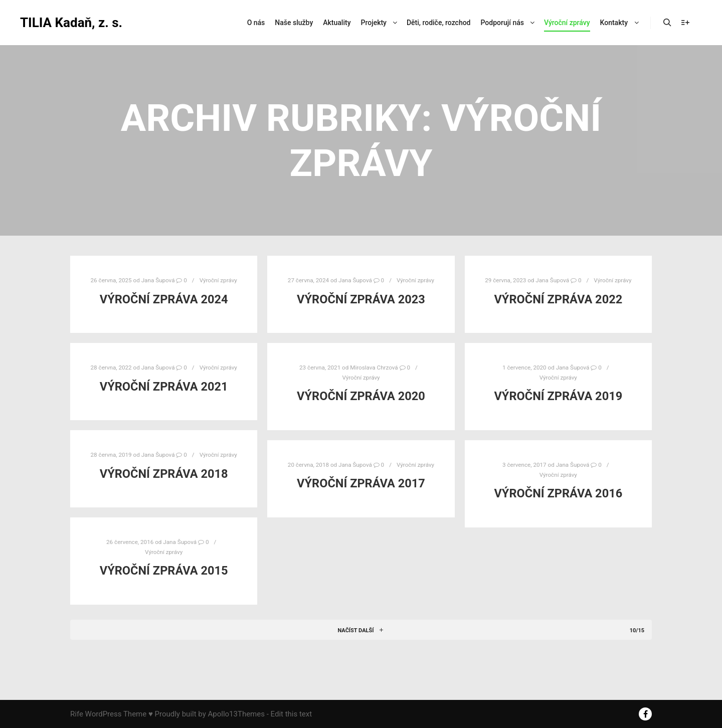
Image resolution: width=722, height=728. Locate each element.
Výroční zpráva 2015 (164, 571)
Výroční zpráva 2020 (361, 396)
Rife (77, 714)
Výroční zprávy (218, 280)
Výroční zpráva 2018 (164, 474)
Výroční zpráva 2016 (558, 493)
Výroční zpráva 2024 (164, 299)
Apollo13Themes (236, 714)
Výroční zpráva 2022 (558, 299)
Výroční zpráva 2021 (164, 387)
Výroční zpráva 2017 (361, 483)
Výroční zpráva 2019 (558, 396)
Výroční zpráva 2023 (361, 299)
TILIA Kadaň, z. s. (70, 23)
